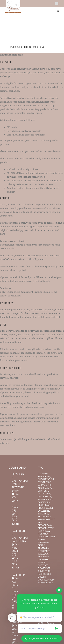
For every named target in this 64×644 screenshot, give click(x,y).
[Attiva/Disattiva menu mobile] (57, 3)
